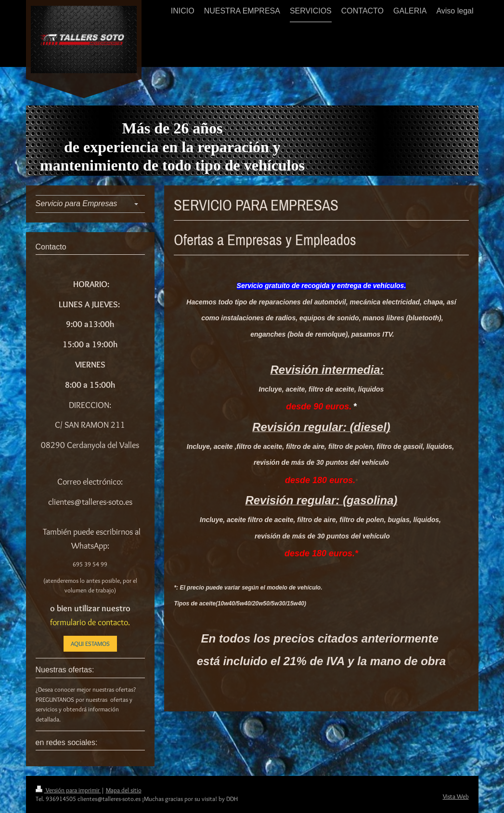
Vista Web (456, 796)
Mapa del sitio (124, 790)
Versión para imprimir (68, 790)
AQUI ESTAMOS (90, 643)
